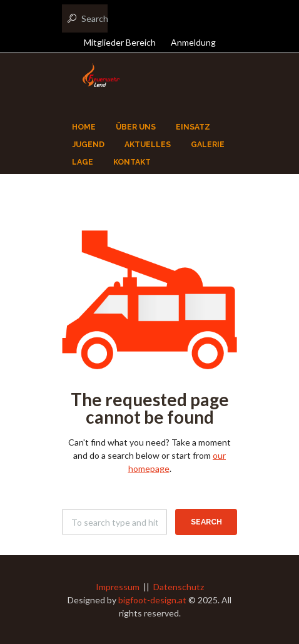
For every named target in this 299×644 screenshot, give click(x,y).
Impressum (118, 587)
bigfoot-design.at (152, 600)
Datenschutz (179, 587)
